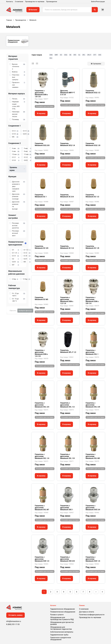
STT (95, 55)
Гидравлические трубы (59, 635)
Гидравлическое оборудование (63, 609)
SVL (51, 58)
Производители (52, 2)
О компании (19, 2)
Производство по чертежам (35, 2)
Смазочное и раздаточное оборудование (61, 639)
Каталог (33, 10)
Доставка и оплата (87, 612)
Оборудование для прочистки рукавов (62, 623)
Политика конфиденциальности (92, 615)
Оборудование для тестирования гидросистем (61, 628)
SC (61, 55)
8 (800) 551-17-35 (13, 624)
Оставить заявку (16, 615)
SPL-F (89, 55)
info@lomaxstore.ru (14, 621)
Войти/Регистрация (98, 2)
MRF (56, 55)
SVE (100, 55)
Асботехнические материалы (62, 632)
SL (79, 55)
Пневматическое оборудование (63, 612)
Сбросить (13, 311)
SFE (75, 55)
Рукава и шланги (57, 615)
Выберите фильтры (25, 311)
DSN (51, 55)
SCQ (66, 55)
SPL (84, 55)
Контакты (10, 2)
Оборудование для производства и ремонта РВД (62, 618)
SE (70, 55)
